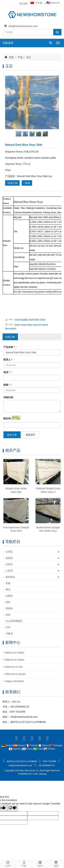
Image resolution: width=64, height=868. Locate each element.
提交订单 (12, 435)
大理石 (9, 552)
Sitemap (43, 774)
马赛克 (9, 634)
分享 (8, 863)
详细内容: (9, 397)
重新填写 (31, 435)
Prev (10, 103)
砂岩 (8, 615)
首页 (11, 57)
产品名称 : (10, 347)
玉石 (28, 57)
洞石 (8, 602)
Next (54, 103)
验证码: (7, 418)
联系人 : (9, 360)
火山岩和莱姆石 (14, 621)
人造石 (9, 571)
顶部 (56, 863)
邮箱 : (8, 385)
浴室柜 (9, 608)
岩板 (8, 583)
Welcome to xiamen (15, 674)
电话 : (8, 372)
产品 (20, 57)
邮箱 (27, 183)
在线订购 (12, 183)
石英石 (9, 564)
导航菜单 (8, 43)
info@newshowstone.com (23, 26)
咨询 (40, 863)
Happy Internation (14, 681)
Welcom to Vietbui (15, 653)
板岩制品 (10, 577)
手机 (24, 863)
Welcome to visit (14, 667)
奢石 (8, 589)
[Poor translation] (12, 808)
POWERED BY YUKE (28, 774)
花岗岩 (9, 558)
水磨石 (9, 596)
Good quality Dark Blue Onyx (30, 320)
